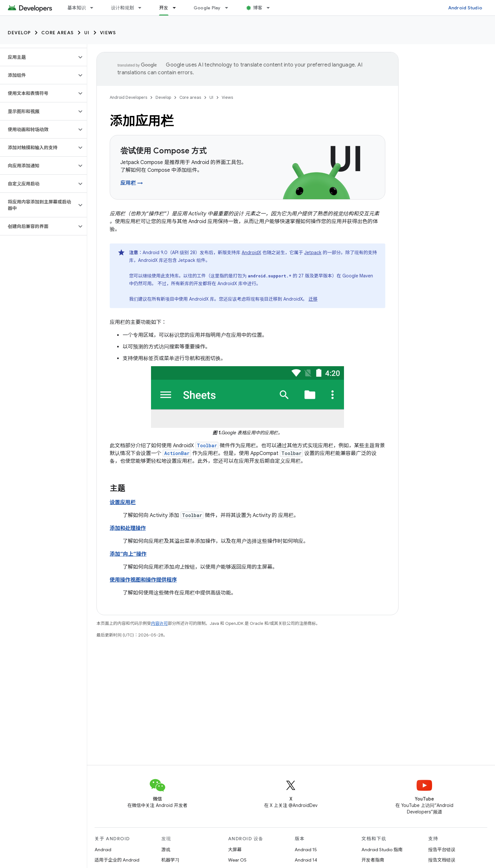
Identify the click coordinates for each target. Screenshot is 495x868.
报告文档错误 (442, 860)
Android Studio (465, 8)
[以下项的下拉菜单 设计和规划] (143, 8)
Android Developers (128, 97)
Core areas (58, 33)
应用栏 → (132, 183)
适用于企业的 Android (117, 860)
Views (108, 33)
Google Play (207, 8)
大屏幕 (235, 850)
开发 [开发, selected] (164, 8)
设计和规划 (122, 8)
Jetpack (313, 253)
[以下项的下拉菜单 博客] (271, 8)
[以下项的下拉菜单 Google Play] (229, 8)
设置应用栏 (123, 502)
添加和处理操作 (128, 528)
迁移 (313, 299)
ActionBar (177, 453)
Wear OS (237, 860)
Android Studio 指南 (382, 850)
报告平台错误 (442, 850)
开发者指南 (373, 860)
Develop (19, 33)
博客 (258, 8)
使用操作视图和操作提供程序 (143, 580)
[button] (38, 57)
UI (87, 33)
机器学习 (170, 860)
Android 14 (306, 860)
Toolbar (207, 445)
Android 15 (306, 850)
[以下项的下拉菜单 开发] (177, 8)
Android (103, 850)
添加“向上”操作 (128, 554)
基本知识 (77, 8)
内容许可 (159, 623)
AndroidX (251, 253)
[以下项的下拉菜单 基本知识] (95, 8)
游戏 (166, 850)
